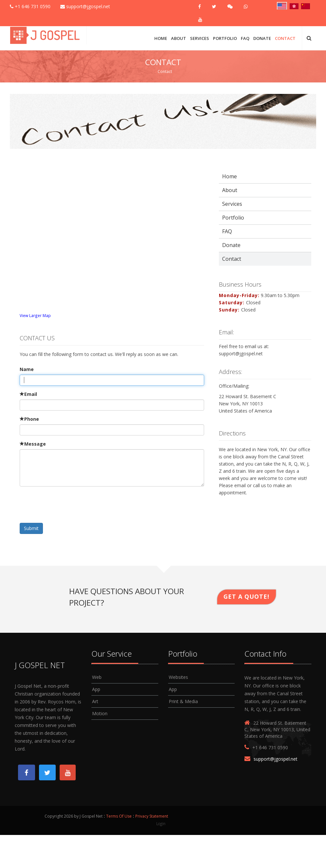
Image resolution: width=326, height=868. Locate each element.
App (96, 689)
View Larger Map (35, 315)
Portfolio (225, 38)
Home (161, 38)
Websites (178, 677)
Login (161, 824)
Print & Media (183, 701)
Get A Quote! (246, 596)
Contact (285, 38)
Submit (31, 528)
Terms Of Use (119, 816)
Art (95, 701)
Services (200, 38)
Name (27, 369)
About (179, 38)
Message (33, 444)
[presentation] (69, 504)
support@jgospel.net (85, 6)
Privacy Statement (152, 816)
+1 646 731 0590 (30, 6)
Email (28, 394)
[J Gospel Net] (46, 35)
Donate (262, 38)
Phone (29, 419)
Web (97, 677)
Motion (100, 713)
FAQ (245, 38)
